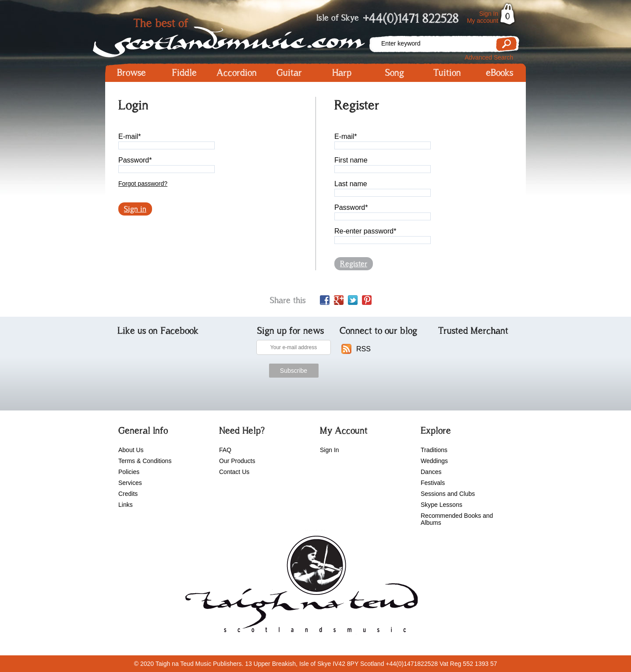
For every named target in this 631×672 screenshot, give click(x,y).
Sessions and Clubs (448, 494)
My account (482, 21)
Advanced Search (489, 57)
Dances (431, 472)
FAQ (225, 450)
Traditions (434, 450)
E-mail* (130, 136)
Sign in (135, 209)
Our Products (237, 461)
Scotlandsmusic (237, 35)
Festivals (433, 483)
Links (126, 505)
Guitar (289, 73)
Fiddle (184, 73)
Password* (135, 160)
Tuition (447, 73)
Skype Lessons (441, 505)
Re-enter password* (365, 231)
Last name (351, 184)
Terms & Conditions (145, 461)
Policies (129, 472)
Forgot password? (143, 184)
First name (351, 160)
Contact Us (234, 472)
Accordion (237, 73)
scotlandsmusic (300, 587)
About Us (131, 450)
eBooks (500, 73)
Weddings (434, 461)
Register (354, 264)
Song (395, 73)
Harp (342, 73)
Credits (128, 494)
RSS (363, 349)
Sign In (489, 14)
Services (130, 483)
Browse (131, 73)
